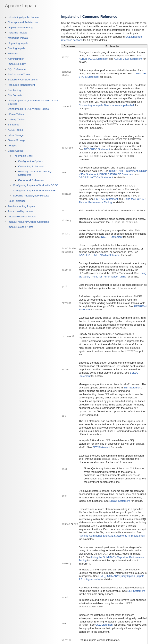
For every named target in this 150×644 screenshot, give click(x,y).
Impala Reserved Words (22, 217)
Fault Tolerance (17, 201)
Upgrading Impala (18, 43)
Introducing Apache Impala (23, 17)
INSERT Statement (111, 234)
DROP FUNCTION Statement (96, 175)
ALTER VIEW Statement (128, 58)
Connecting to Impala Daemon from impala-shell (107, 104)
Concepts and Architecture (23, 22)
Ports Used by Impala (20, 211)
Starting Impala (17, 48)
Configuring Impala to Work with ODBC (36, 185)
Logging (12, 145)
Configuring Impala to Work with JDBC (35, 190)
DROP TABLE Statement (123, 169)
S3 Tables (13, 125)
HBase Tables (16, 114)
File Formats (15, 95)
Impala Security (17, 64)
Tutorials (13, 54)
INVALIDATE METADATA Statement (100, 252)
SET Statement (132, 383)
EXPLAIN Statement (106, 196)
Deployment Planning (20, 27)
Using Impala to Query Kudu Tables (28, 109)
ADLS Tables (15, 130)
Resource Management (21, 85)
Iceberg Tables (16, 119)
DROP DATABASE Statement (117, 172)
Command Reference (31, 180)
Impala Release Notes (21, 227)
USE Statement (104, 617)
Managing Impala (18, 38)
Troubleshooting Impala (21, 206)
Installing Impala (17, 33)
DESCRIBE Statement (97, 147)
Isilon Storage (16, 135)
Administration (16, 59)
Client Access (16, 151)
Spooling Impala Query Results (31, 196)
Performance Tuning (20, 74)
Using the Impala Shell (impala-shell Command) (105, 640)
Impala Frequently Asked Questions (28, 222)
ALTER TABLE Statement (93, 58)
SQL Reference (17, 69)
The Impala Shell (23, 156)
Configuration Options (31, 161)
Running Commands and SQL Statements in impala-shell (112, 528)
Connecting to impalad (31, 166)
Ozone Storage (17, 140)
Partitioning (14, 90)
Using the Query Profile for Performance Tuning (112, 272)
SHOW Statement (120, 494)
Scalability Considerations (23, 80)
